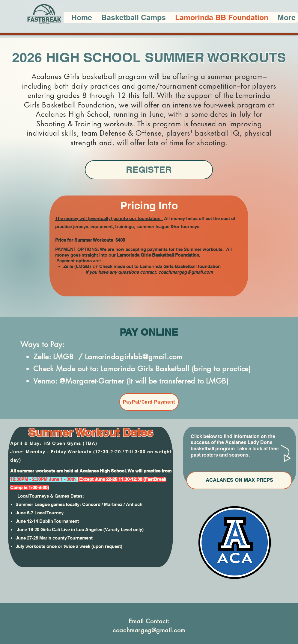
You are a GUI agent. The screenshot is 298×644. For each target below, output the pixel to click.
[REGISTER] (149, 170)
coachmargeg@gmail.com (186, 272)
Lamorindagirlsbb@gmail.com (134, 357)
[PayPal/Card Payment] (149, 402)
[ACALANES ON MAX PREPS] (239, 480)
